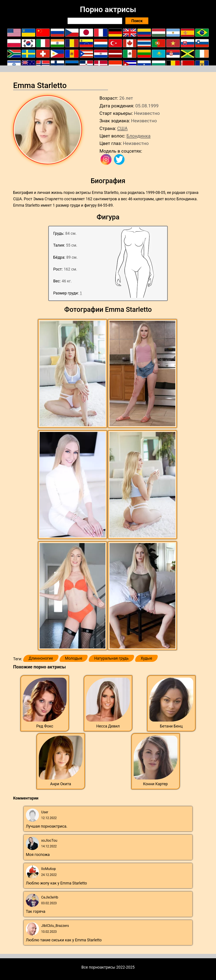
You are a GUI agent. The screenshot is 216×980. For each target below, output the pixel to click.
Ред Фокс (45, 726)
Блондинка (138, 136)
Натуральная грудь (111, 658)
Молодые (74, 658)
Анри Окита (61, 784)
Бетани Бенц (171, 726)
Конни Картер (155, 784)
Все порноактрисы (98, 967)
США (122, 128)
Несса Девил (108, 726)
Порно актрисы (108, 9)
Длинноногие (41, 658)
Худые (146, 658)
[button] (73, 374)
